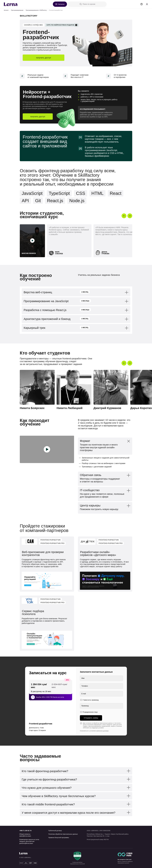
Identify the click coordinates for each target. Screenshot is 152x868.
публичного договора (102, 731)
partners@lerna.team (26, 843)
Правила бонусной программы (59, 838)
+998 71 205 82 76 (25, 831)
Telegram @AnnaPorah (27, 841)
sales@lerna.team (25, 836)
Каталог (6, 10)
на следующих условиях (97, 728)
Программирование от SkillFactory (36, 10)
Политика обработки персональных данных (63, 834)
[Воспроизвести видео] (32, 241)
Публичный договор (55, 831)
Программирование (17, 10)
